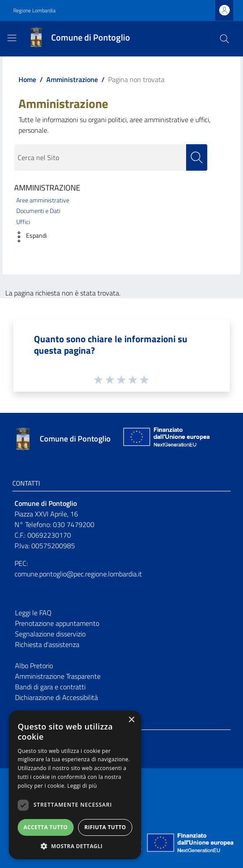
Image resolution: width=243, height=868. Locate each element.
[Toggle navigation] (12, 38)
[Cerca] (224, 39)
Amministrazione (72, 79)
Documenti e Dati (38, 211)
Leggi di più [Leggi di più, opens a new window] (82, 786)
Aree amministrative (43, 200)
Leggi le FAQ (33, 613)
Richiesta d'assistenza (47, 644)
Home (27, 79)
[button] (28, 237)
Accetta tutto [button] (45, 827)
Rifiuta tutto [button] (105, 827)
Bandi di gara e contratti (50, 687)
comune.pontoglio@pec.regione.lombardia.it (78, 574)
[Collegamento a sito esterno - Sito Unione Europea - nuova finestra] (165, 439)
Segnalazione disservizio (50, 634)
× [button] (131, 720)
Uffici (23, 222)
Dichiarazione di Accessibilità (56, 697)
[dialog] (75, 785)
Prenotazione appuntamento (57, 623)
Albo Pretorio (34, 666)
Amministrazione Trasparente (58, 676)
